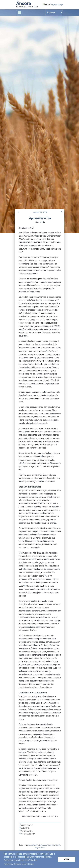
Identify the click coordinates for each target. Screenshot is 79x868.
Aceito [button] (67, 859)
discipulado (43, 845)
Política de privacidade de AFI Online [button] (20, 860)
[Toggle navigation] (20, 13)
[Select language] (54, 12)
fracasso (51, 845)
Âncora (24, 3)
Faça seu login (57, 5)
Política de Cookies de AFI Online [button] (19, 864)
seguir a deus (40, 848)
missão (58, 845)
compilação (33, 845)
